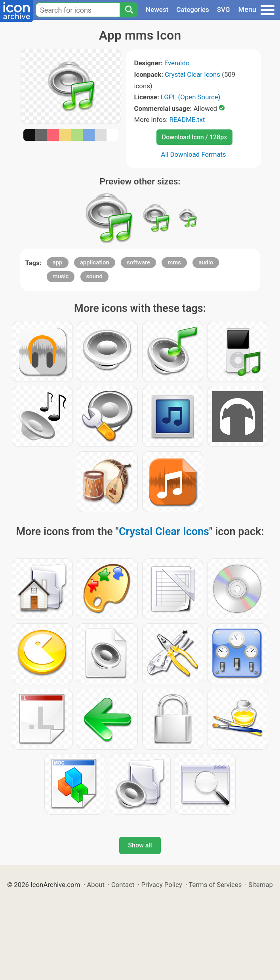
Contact (123, 885)
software (138, 262)
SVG (224, 9)
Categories (193, 9)
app (58, 262)
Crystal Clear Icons (192, 74)
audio (206, 262)
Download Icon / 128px (194, 137)
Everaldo (177, 63)
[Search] (129, 10)
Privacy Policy (161, 885)
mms (174, 262)
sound (94, 276)
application (95, 262)
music (61, 276)
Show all (140, 845)
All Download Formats (193, 154)
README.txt (187, 120)
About (96, 885)
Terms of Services (215, 885)
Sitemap (261, 885)
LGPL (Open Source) (191, 97)
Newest (157, 9)
